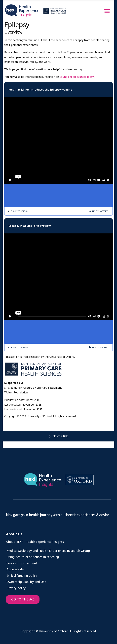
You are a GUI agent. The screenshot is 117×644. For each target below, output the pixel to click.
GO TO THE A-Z (23, 599)
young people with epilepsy (77, 77)
